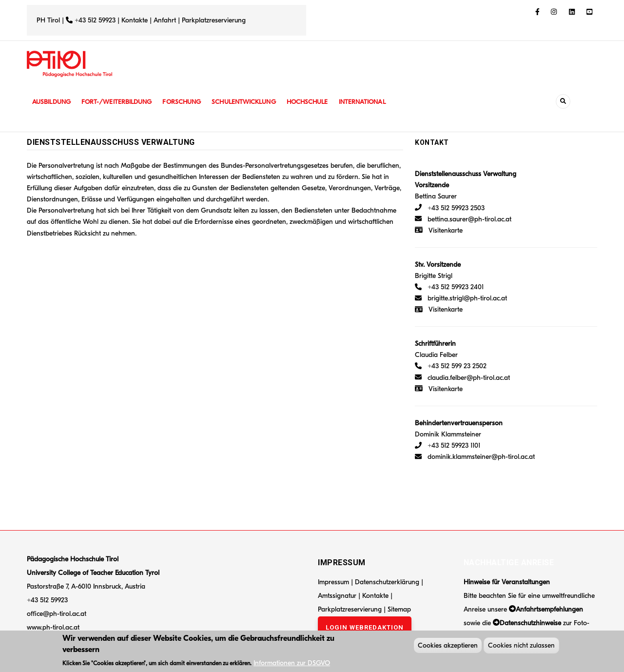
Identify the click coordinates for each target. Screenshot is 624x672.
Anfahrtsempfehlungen (549, 609)
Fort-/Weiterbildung (121, 102)
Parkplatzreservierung (214, 20)
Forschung (189, 102)
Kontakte (135, 20)
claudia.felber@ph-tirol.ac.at (462, 378)
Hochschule (319, 102)
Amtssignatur (338, 596)
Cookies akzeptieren (448, 647)
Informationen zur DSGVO (292, 664)
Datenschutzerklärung (387, 582)
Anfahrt (166, 20)
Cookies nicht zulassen (521, 647)
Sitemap (399, 609)
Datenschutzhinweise (530, 623)
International (376, 102)
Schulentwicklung (253, 102)
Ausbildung (52, 102)
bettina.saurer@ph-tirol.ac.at (463, 219)
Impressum (333, 582)
